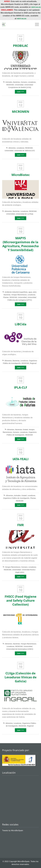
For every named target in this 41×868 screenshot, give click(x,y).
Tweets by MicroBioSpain (13, 831)
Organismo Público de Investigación (16, 498)
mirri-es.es (36, 7)
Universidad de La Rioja (24, 214)
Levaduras (32, 82)
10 (21, 232)
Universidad (19, 85)
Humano (24, 82)
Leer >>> (21, 92)
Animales (9, 82)
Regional (33, 363)
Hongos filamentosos (19, 295)
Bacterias (17, 82)
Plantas (6, 297)
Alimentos (12, 148)
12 (21, 39)
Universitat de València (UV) (24, 151)
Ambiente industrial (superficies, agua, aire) (21, 292)
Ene (20, 36)
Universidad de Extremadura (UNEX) (20, 649)
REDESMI (10, 85)
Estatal (25, 429)
